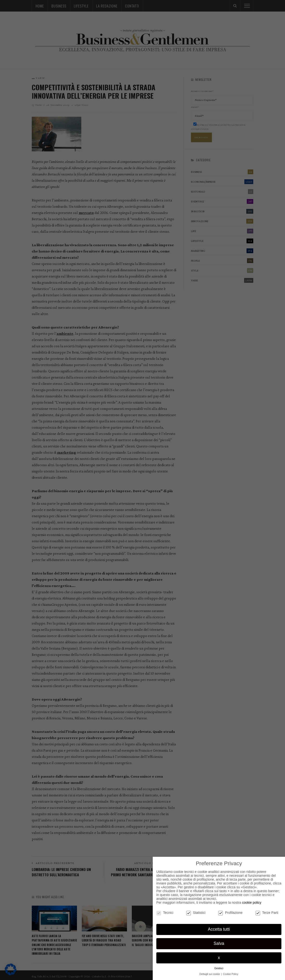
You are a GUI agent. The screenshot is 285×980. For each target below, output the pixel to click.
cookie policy (252, 903)
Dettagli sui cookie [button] (210, 974)
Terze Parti (267, 913)
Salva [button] (219, 943)
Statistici (196, 913)
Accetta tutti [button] (219, 929)
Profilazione (230, 913)
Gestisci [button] (219, 968)
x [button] (219, 958)
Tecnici (165, 913)
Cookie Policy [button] (231, 974)
